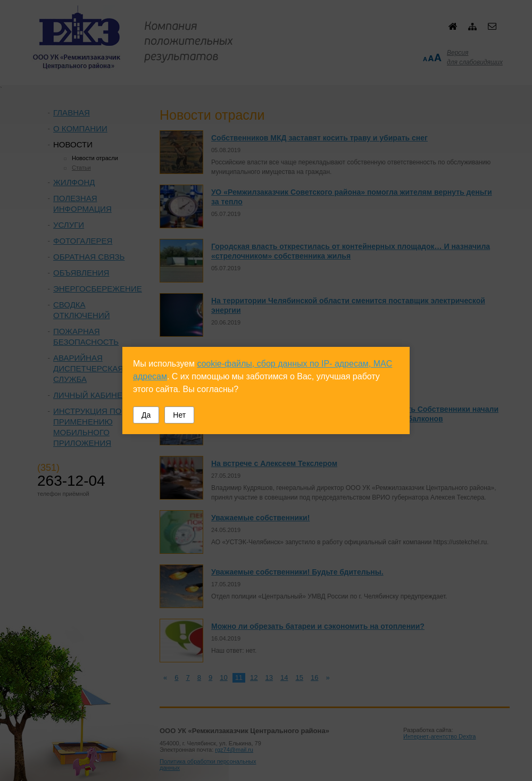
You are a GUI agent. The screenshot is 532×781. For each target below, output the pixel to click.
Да (146, 415)
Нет (179, 415)
